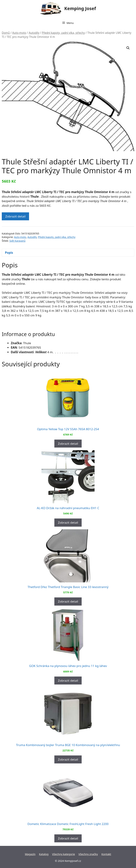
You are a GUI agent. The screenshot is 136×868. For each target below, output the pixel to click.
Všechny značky (88, 854)
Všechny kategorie (63, 854)
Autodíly (34, 33)
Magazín (30, 854)
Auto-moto (19, 33)
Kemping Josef (80, 8)
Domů (6, 33)
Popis (9, 253)
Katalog (44, 854)
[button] (128, 48)
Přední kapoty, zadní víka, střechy (63, 33)
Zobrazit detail (15, 216)
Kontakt (106, 854)
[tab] (68, 253)
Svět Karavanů (17, 241)
